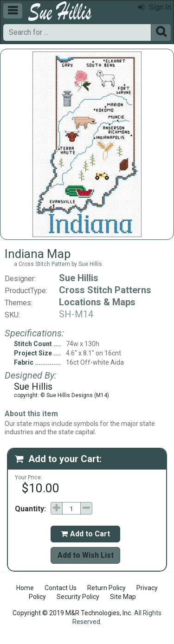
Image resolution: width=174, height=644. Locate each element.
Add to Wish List (86, 555)
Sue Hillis (79, 278)
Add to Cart (85, 534)
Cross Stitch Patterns (105, 290)
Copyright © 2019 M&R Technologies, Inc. (72, 613)
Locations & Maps (97, 302)
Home (25, 588)
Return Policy (106, 588)
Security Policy (78, 597)
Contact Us (61, 588)
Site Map (123, 597)
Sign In (155, 7)
